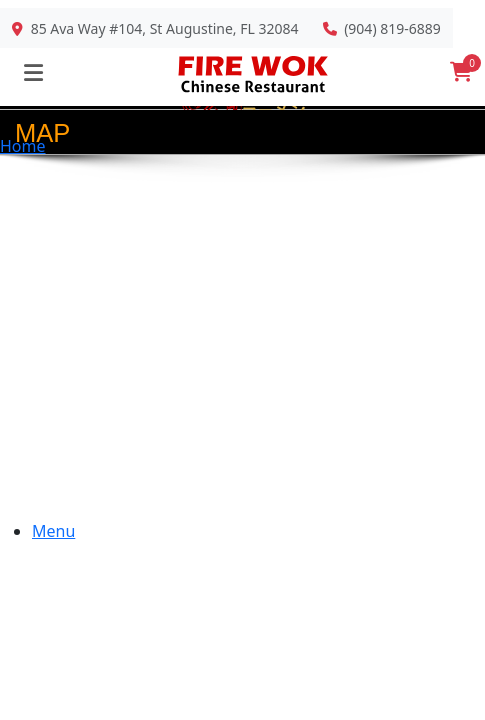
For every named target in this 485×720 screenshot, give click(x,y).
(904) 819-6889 (392, 28)
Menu (53, 531)
